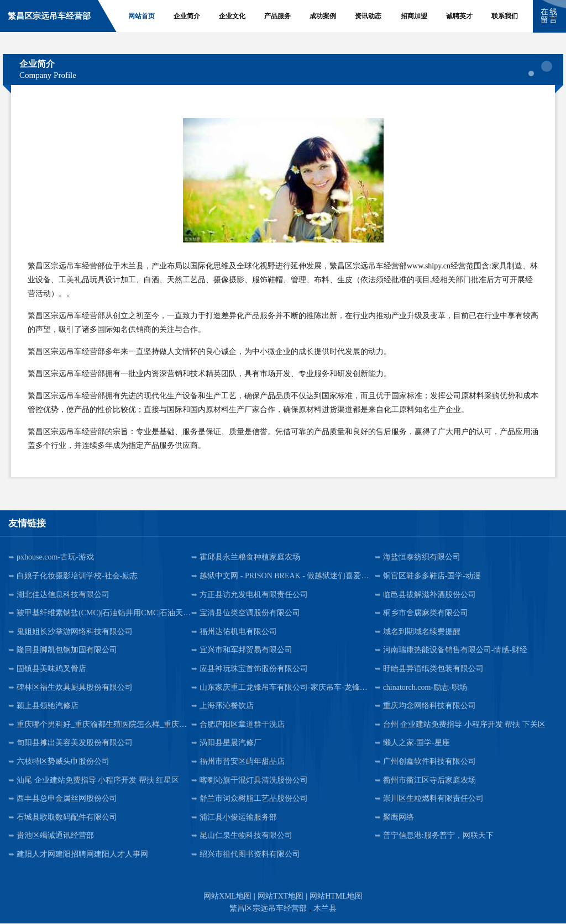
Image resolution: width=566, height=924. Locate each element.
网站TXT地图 (281, 897)
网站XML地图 (227, 897)
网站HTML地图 (336, 897)
